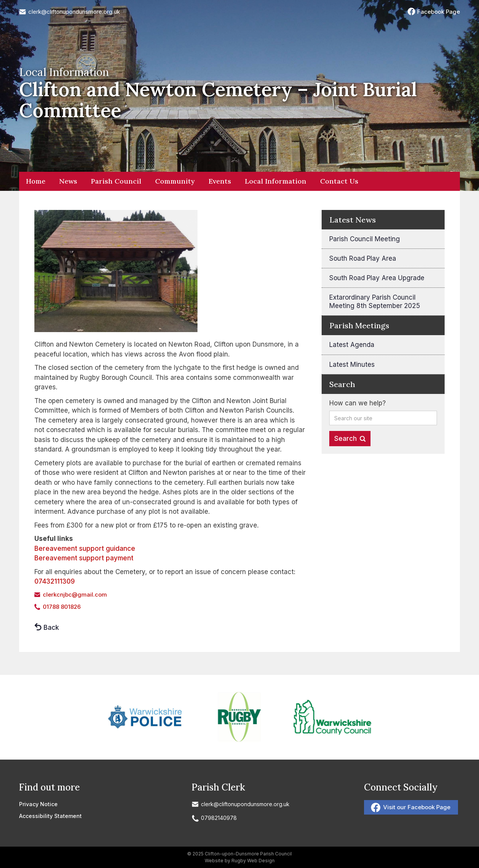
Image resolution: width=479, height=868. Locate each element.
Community (175, 181)
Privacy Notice (38, 804)
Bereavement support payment (84, 558)
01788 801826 (62, 607)
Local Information (276, 181)
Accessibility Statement (50, 816)
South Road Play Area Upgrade (377, 278)
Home (36, 181)
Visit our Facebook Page (417, 807)
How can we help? (358, 403)
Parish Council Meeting (365, 239)
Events (220, 181)
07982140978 (219, 818)
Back (51, 628)
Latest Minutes (352, 365)
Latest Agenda (352, 345)
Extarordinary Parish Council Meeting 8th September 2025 (375, 302)
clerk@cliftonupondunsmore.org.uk (74, 12)
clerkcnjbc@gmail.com (75, 595)
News (68, 181)
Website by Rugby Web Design (240, 861)
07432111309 (55, 581)
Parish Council (116, 181)
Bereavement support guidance (85, 549)
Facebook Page (439, 12)
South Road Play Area (363, 258)
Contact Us (339, 181)
